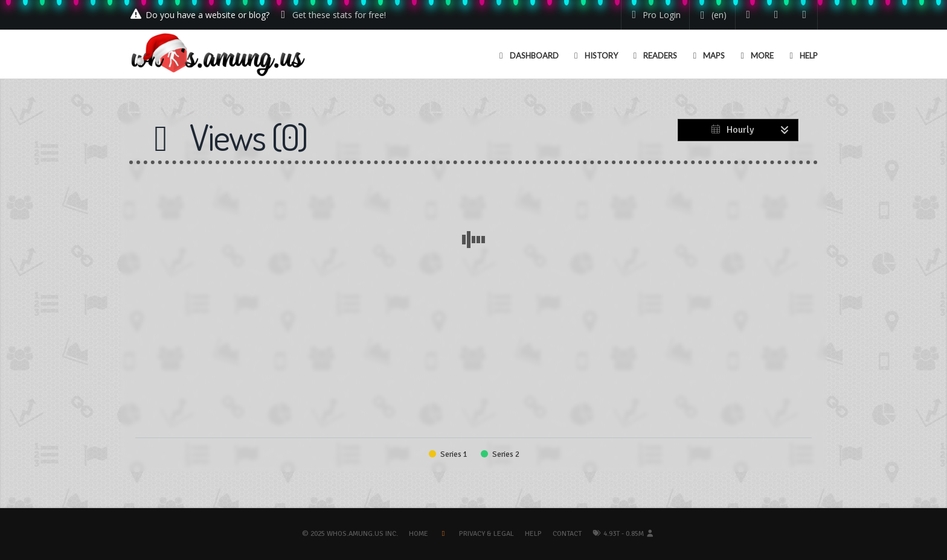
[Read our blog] (776, 15)
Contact (567, 534)
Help (533, 534)
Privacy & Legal (486, 534)
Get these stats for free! (339, 15)
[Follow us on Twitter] (749, 15)
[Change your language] (711, 15)
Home (419, 534)
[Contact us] (805, 15)
